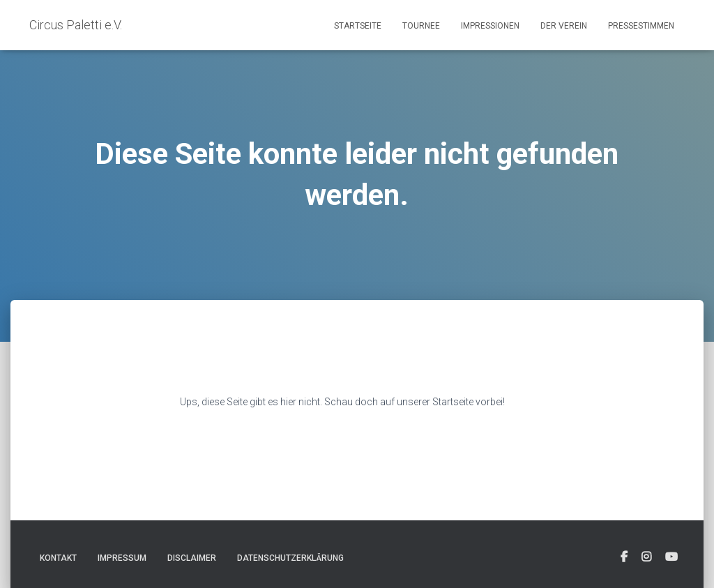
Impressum (122, 558)
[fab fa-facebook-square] (624, 557)
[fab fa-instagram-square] (646, 557)
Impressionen (490, 26)
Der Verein (564, 26)
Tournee (421, 26)
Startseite (358, 26)
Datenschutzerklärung (290, 558)
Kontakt (58, 558)
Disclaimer (192, 558)
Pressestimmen (641, 26)
